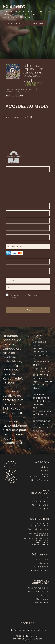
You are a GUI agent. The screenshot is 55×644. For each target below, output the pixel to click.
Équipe (44, 471)
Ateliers (43, 563)
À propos (42, 462)
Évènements (40, 555)
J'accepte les (23, 296)
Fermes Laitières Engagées (38, 534)
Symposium (41, 559)
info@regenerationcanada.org (28, 630)
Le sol (44, 498)
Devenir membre (15, 23)
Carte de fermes (38, 529)
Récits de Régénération (40, 525)
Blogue (44, 509)
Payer (28, 310)
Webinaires (41, 567)
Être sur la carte (38, 592)
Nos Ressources (40, 492)
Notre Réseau (40, 480)
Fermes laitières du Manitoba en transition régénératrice (36, 541)
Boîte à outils (40, 505)
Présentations (40, 570)
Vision (44, 467)
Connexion (38, 23)
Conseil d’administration (38, 475)
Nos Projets (40, 519)
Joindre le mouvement (40, 582)
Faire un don (40, 603)
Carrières (42, 599)
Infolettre (42, 595)
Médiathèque (40, 501)
